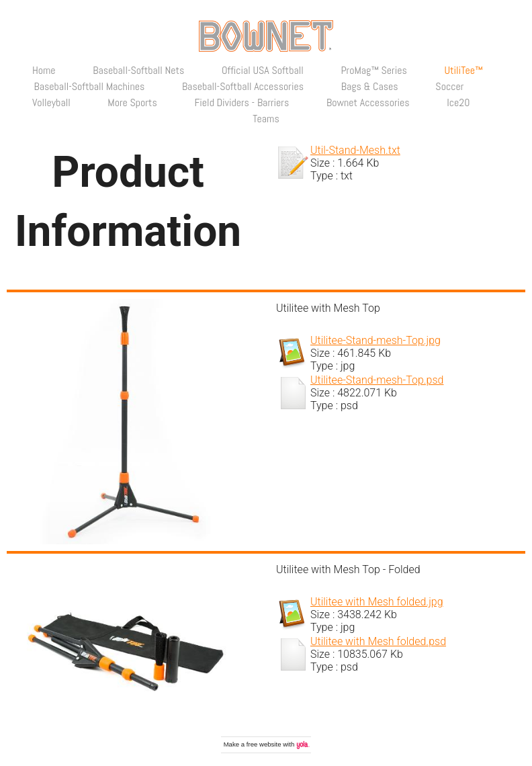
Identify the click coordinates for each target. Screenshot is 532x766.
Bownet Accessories (368, 102)
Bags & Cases (370, 86)
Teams (266, 119)
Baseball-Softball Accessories (243, 86)
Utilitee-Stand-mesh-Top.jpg (375, 340)
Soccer (449, 86)
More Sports (132, 102)
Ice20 (458, 102)
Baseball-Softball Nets (138, 70)
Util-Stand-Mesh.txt (355, 150)
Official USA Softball (263, 70)
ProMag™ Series (373, 70)
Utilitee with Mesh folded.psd (378, 641)
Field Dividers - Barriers (241, 102)
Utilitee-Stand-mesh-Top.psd (377, 380)
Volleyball (51, 102)
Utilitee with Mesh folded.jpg (377, 602)
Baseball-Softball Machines (90, 86)
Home (44, 70)
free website (264, 744)
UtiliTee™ (463, 70)
